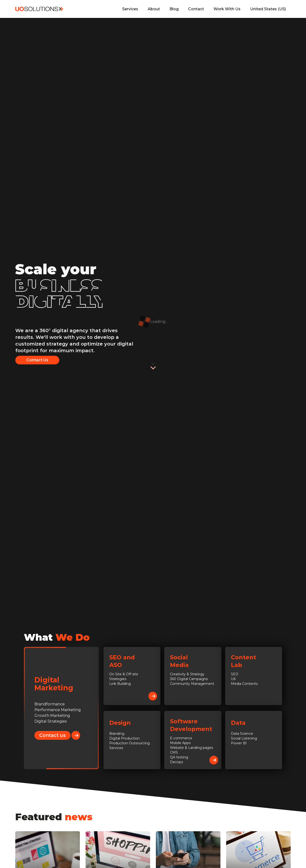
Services (130, 9)
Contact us (55, 735)
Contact (196, 9)
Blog (174, 9)
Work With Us (227, 9)
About (154, 9)
